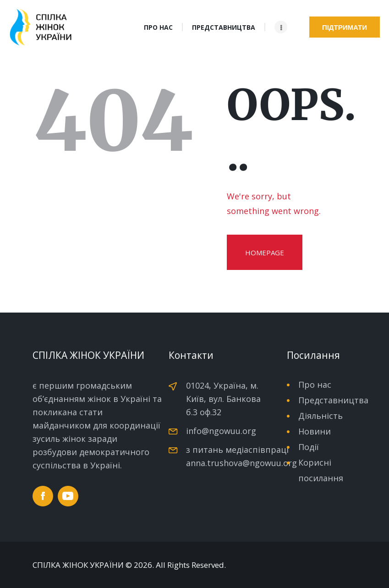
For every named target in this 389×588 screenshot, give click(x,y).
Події (309, 447)
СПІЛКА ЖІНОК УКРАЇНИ (78, 565)
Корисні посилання (321, 470)
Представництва (333, 400)
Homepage (265, 253)
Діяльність (321, 416)
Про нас (315, 385)
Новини (315, 431)
